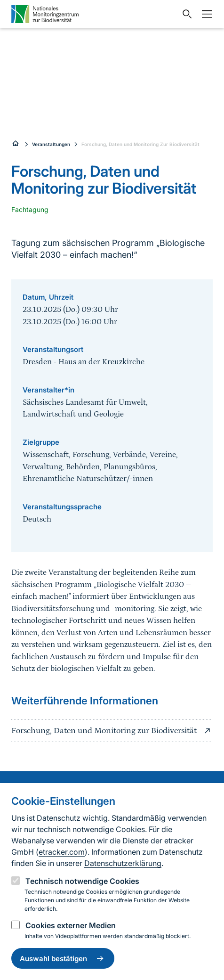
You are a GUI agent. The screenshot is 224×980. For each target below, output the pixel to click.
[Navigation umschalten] (205, 14)
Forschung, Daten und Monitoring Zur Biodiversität (140, 144)
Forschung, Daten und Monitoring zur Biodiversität (112, 731)
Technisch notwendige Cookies (82, 881)
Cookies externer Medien (71, 925)
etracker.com (62, 852)
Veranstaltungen (51, 144)
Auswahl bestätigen (63, 958)
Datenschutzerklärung (123, 863)
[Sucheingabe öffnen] (185, 14)
